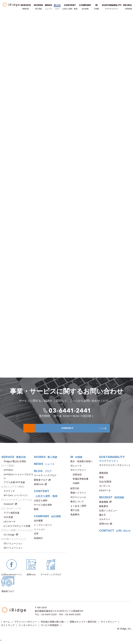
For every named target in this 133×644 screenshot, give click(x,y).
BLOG (57, 7)
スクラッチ (10, 492)
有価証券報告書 (81, 480)
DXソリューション (14, 544)
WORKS (39, 7)
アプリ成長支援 (13, 514)
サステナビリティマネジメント (115, 467)
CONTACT (84, 429)
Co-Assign (11, 535)
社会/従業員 (106, 482)
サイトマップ (8, 627)
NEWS (49, 7)
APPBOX (9, 471)
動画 (37, 510)
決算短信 (77, 475)
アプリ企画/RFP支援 (15, 483)
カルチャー (106, 520)
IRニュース (77, 467)
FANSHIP (10, 505)
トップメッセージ (44, 526)
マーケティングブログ (46, 476)
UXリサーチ (11, 522)
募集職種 (105, 503)
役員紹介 (40, 539)
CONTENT (70, 7)
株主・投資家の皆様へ (83, 462)
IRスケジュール (79, 498)
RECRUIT (112, 498)
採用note (39, 485)
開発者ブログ (41, 481)
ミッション (41, 530)
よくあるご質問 (79, 507)
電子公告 (76, 511)
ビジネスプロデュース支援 (18, 527)
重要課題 (105, 474)
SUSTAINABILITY (112, 7)
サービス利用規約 (50, 627)
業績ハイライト (79, 494)
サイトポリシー (110, 623)
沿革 (37, 535)
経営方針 (76, 489)
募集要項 (105, 507)
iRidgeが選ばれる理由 (16, 462)
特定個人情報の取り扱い (54, 623)
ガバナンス (106, 487)
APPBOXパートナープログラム (18, 477)
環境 (102, 478)
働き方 (104, 516)
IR (97, 7)
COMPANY (85, 7)
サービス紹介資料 (44, 506)
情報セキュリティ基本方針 (84, 623)
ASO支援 (9, 518)
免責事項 (76, 516)
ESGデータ (106, 491)
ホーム (7, 623)
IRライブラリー (79, 471)
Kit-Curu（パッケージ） (17, 496)
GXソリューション (14, 549)
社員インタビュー (109, 511)
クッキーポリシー (28, 627)
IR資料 (76, 484)
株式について (78, 502)
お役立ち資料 (42, 501)
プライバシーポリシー (26, 623)
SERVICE (26, 7)
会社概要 (40, 521)
